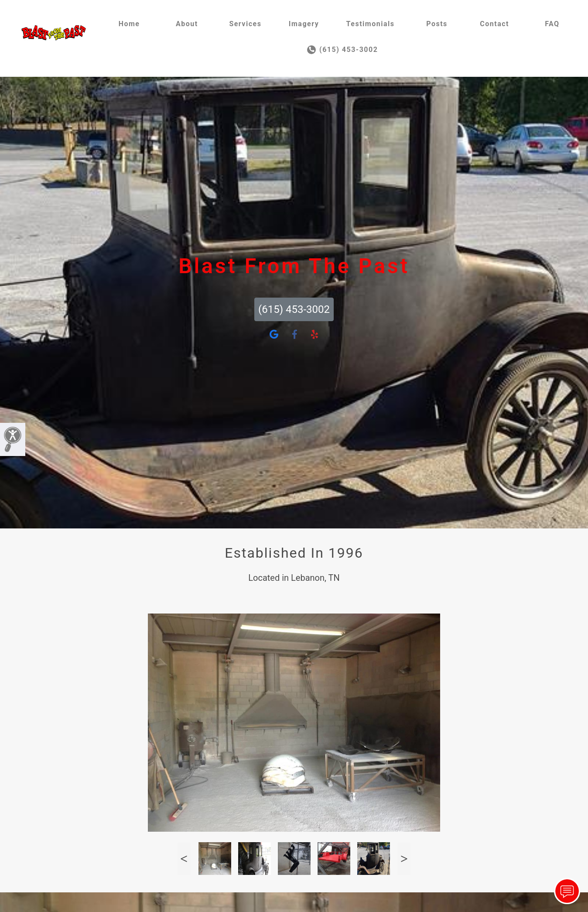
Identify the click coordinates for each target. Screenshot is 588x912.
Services (245, 24)
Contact (494, 24)
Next (404, 859)
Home (129, 24)
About (187, 24)
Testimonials (371, 24)
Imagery (304, 24)
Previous (184, 859)
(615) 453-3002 (343, 50)
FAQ (552, 24)
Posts (437, 24)
